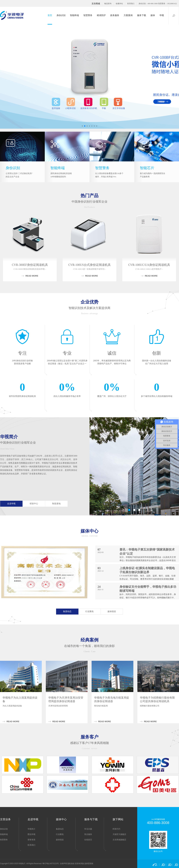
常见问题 (88, 829)
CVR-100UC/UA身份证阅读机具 (149, 265)
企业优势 (89, 302)
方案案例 (128, 15)
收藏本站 (119, 4)
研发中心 (34, 504)
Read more (32, 276)
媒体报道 (112, 611)
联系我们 (131, 4)
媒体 (153, 15)
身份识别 (61, 15)
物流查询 (108, 4)
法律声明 (63, 864)
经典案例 (89, 640)
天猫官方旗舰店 (119, 834)
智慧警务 (88, 15)
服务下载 (142, 15)
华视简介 (9, 437)
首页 (50, 15)
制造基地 (56, 504)
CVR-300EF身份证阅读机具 (30, 265)
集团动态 (67, 611)
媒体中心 (89, 531)
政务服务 (115, 15)
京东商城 (96, 4)
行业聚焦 (89, 611)
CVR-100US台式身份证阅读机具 (89, 265)
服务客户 (89, 737)
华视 (162, 15)
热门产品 (89, 196)
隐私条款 (71, 864)
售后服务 (88, 834)
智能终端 (74, 15)
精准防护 (101, 15)
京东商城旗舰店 (119, 840)
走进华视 (11, 504)
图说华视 (31, 834)
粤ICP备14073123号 (50, 864)
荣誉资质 (31, 840)
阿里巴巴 (116, 829)
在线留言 (88, 840)
